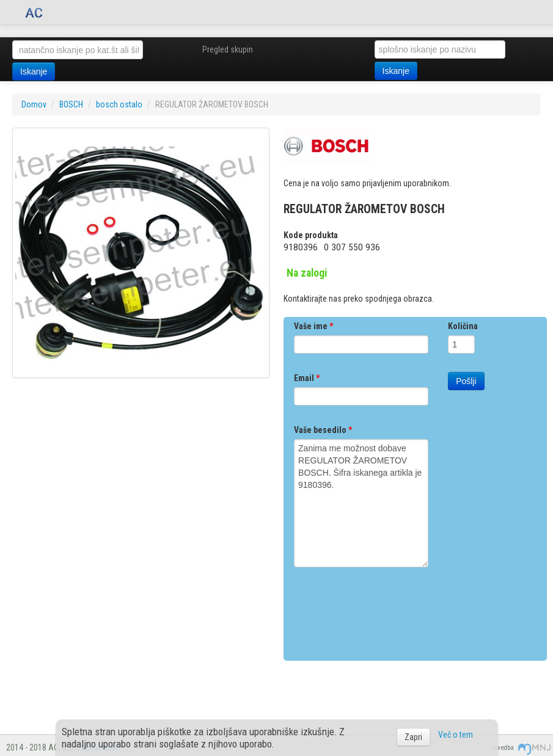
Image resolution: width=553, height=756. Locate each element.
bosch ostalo (119, 104)
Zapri (413, 737)
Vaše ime (313, 326)
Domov (34, 104)
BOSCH (71, 104)
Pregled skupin (228, 49)
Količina (463, 326)
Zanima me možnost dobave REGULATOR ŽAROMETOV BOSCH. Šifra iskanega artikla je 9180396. (361, 503)
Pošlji (466, 381)
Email (307, 378)
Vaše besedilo (323, 430)
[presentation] (387, 609)
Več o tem (456, 735)
